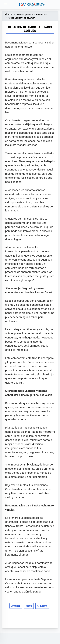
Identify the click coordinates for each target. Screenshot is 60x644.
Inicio (9, 15)
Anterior (16, 606)
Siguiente (42, 606)
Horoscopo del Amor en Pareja (31, 15)
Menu (29, 606)
